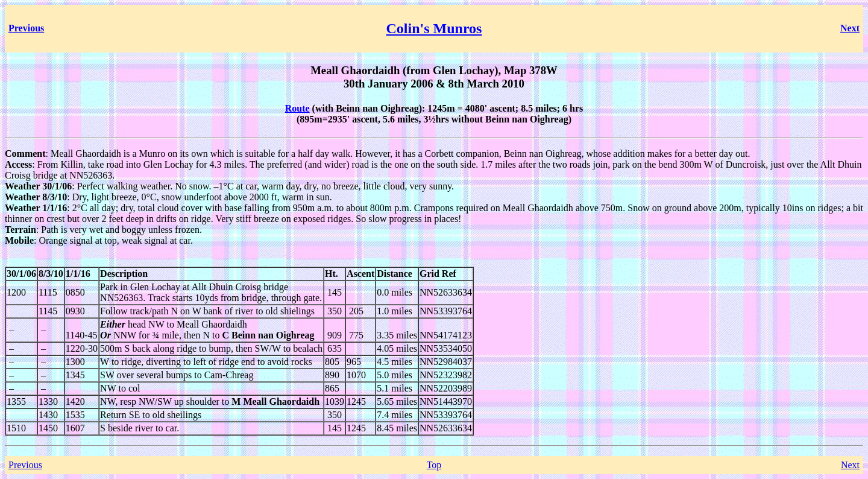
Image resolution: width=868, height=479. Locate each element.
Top (434, 465)
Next (850, 465)
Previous (25, 465)
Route (297, 108)
